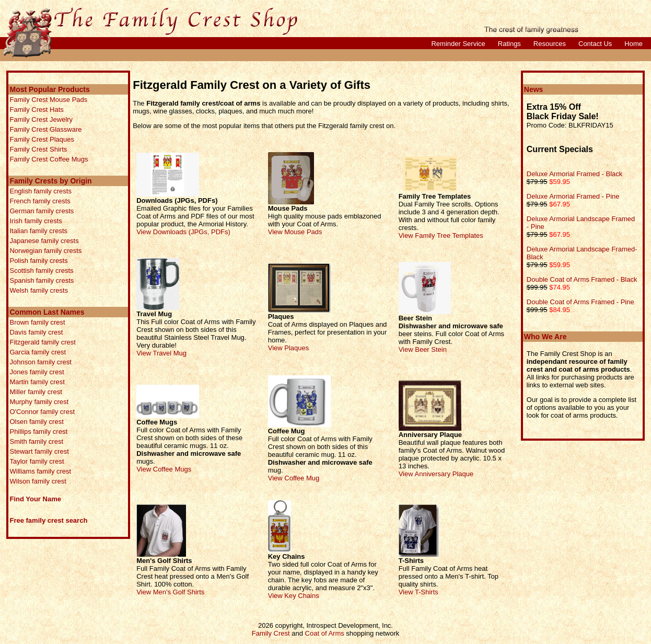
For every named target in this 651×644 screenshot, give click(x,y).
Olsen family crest (36, 422)
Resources (550, 44)
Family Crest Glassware (45, 129)
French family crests (40, 201)
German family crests (42, 211)
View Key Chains (294, 596)
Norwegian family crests (45, 251)
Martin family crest (37, 382)
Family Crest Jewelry (41, 119)
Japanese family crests (44, 241)
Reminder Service (458, 44)
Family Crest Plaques (42, 139)
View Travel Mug (161, 353)
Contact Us (595, 44)
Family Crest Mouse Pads (48, 100)
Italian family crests (38, 231)
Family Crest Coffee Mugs (49, 159)
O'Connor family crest (42, 412)
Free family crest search (48, 520)
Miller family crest (36, 392)
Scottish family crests (41, 271)
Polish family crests (38, 261)
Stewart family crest (39, 451)
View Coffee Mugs (164, 469)
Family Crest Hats (36, 110)
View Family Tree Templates (441, 235)
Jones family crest (37, 372)
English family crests (40, 191)
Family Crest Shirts (38, 149)
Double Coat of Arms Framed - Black (582, 279)
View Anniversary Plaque (436, 474)
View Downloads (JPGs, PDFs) (183, 232)
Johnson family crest (40, 362)
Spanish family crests (42, 280)
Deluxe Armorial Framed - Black (575, 174)
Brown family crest (37, 322)
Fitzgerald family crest (42, 342)
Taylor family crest (37, 461)
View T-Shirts (419, 592)
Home (633, 44)
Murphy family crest (39, 402)
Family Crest (271, 633)
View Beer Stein (423, 349)
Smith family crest (36, 441)
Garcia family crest (38, 352)
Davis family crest (36, 332)
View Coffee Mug (294, 478)
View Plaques (289, 348)
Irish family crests (36, 221)
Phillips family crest (38, 432)
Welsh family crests (39, 290)
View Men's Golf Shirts (170, 592)
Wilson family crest (38, 481)
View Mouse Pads (295, 232)
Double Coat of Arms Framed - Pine (580, 302)
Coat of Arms (325, 633)
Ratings (509, 44)
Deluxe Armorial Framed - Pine (573, 196)
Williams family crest (40, 471)
